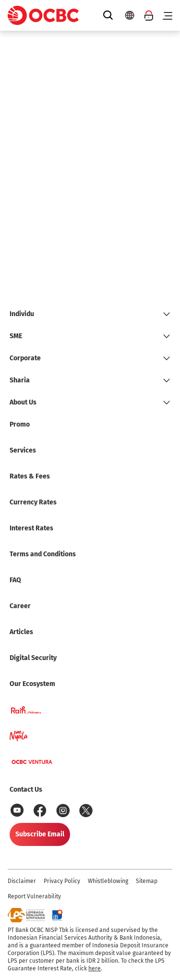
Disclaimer (22, 881)
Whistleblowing (108, 881)
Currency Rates (33, 502)
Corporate (25, 358)
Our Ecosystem (32, 684)
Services (23, 450)
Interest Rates (31, 528)
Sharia (20, 380)
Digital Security (33, 658)
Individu (22, 314)
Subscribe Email (40, 834)
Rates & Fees (30, 476)
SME (16, 336)
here (95, 968)
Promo (20, 424)
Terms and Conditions (43, 554)
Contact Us (26, 790)
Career (20, 606)
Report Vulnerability (34, 896)
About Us (23, 402)
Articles (21, 632)
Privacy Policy (62, 881)
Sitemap (147, 881)
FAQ (15, 580)
